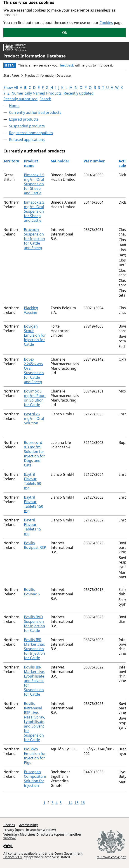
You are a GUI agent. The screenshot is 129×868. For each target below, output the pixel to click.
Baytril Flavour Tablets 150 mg (34, 504)
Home (14, 106)
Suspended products (27, 126)
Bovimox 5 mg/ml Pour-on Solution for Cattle (35, 398)
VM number (94, 161)
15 (77, 803)
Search (45, 99)
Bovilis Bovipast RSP (35, 545)
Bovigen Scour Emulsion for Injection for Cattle (35, 335)
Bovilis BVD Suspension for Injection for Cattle (34, 624)
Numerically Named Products (37, 93)
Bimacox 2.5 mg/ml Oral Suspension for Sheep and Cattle (34, 184)
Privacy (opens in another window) (30, 830)
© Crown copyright (111, 857)
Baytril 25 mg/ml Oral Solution (34, 419)
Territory (11, 161)
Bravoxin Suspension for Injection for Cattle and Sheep (34, 239)
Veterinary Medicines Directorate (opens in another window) (42, 836)
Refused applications (27, 140)
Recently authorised (20, 99)
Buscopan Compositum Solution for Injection (35, 779)
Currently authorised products (35, 112)
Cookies (106, 23)
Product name (31, 163)
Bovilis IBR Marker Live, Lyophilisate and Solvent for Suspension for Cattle (34, 681)
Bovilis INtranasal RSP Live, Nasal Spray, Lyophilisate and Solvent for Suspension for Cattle (34, 722)
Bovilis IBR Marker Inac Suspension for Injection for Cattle (34, 649)
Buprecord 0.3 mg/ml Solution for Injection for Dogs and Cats (34, 454)
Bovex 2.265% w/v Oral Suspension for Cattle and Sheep (34, 371)
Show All (11, 88)
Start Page (11, 75)
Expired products (24, 119)
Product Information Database (35, 56)
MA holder (60, 161)
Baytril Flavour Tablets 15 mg (33, 527)
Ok (65, 33)
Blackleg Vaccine (31, 310)
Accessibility (28, 825)
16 (83, 803)
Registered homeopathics (31, 133)
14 (70, 803)
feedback (67, 65)
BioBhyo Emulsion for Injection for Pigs (35, 756)
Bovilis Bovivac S (32, 592)
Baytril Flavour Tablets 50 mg (33, 481)
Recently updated (79, 93)
